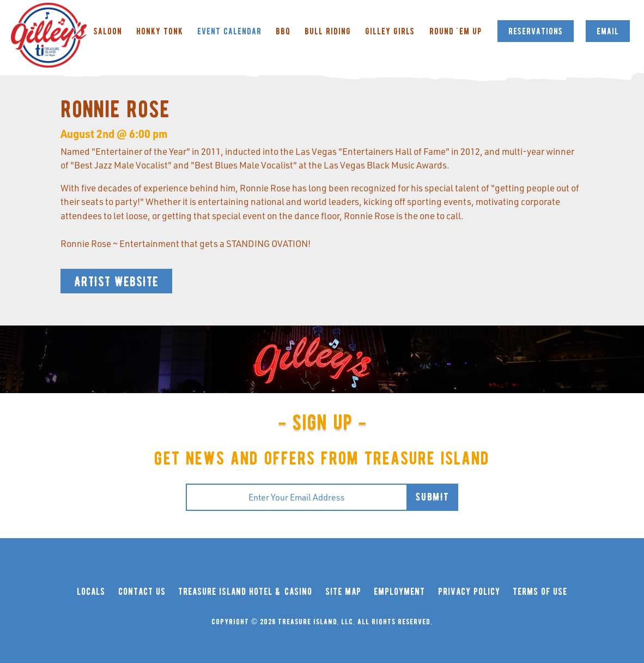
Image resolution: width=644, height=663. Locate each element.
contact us (142, 592)
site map (343, 592)
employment (399, 592)
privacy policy (469, 592)
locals (91, 592)
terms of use (540, 592)
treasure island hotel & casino (245, 592)
